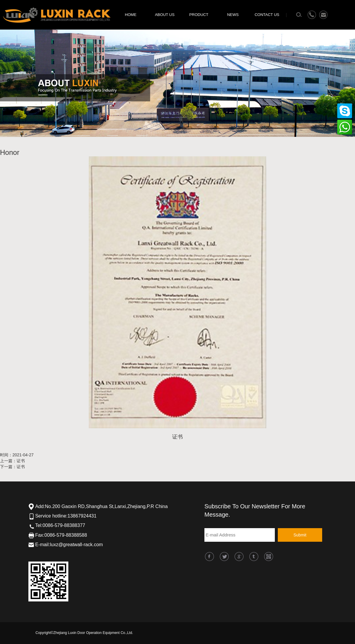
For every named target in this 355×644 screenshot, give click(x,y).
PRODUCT (199, 15)
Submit (300, 535)
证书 (21, 461)
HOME (131, 15)
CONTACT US (267, 15)
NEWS (233, 15)
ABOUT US (165, 15)
